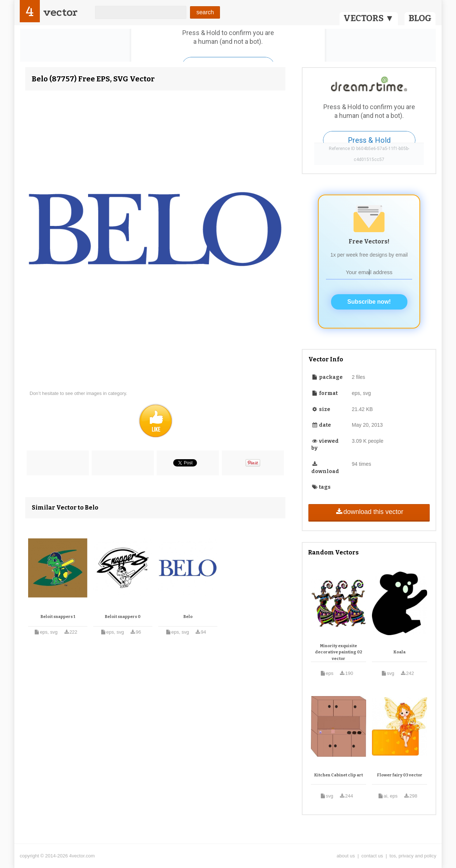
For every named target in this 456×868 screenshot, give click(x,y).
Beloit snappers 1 (58, 617)
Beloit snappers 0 (123, 617)
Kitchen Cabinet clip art (339, 775)
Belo (188, 617)
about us (346, 856)
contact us (372, 856)
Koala (400, 652)
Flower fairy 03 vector (400, 775)
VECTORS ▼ (369, 18)
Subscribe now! (369, 302)
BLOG (420, 18)
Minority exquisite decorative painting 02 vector (339, 652)
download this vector (369, 512)
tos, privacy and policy (413, 856)
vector (60, 12)
